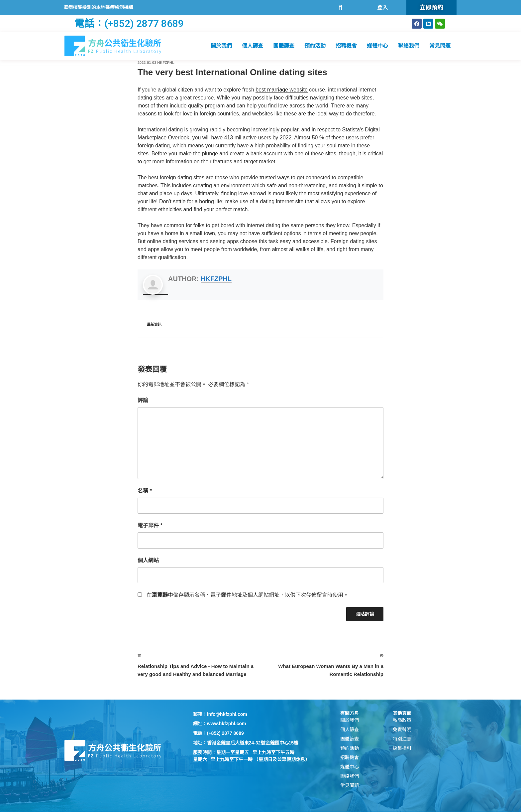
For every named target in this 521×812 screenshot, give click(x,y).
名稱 (145, 491)
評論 (143, 400)
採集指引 (402, 748)
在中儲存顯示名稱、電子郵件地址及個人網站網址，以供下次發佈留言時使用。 (248, 595)
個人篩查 (253, 46)
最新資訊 (154, 324)
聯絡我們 (409, 46)
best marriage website (282, 90)
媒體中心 (377, 46)
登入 (382, 7)
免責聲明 (402, 730)
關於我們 (221, 46)
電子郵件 (150, 525)
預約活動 (315, 46)
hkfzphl (166, 63)
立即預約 (431, 7)
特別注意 (402, 739)
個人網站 (148, 560)
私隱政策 (402, 720)
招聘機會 (346, 46)
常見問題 (440, 46)
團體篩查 (284, 46)
